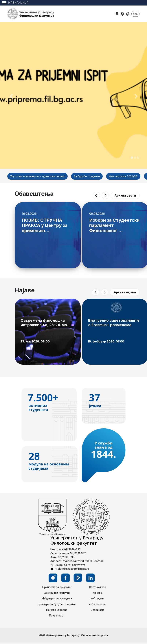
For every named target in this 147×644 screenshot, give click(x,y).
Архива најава (125, 292)
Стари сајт (98, 610)
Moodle (97, 593)
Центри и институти (57, 593)
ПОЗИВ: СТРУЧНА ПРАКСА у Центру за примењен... (45, 225)
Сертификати (98, 587)
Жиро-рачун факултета (70, 565)
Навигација (15, 3)
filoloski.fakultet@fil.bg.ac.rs (72, 569)
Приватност (57, 615)
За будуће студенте (87, 176)
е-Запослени (97, 604)
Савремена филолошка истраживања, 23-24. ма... (46, 323)
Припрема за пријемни (57, 587)
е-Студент (97, 598)
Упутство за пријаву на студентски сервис (37, 176)
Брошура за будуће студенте (57, 604)
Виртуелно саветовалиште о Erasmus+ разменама (114, 323)
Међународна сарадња (57, 598)
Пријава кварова (57, 610)
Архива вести (125, 195)
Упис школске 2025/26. (123, 176)
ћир (135, 14)
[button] (11, 95)
